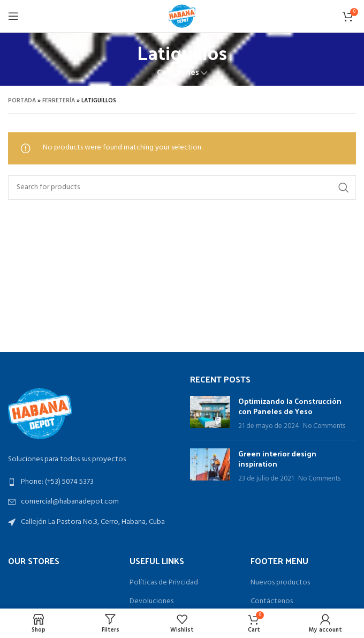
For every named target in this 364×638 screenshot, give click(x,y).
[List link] (91, 482)
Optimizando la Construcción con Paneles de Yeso (290, 406)
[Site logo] (182, 16)
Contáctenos (272, 602)
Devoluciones (151, 602)
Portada (22, 101)
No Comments (324, 426)
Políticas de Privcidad (164, 583)
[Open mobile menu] (13, 16)
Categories (178, 73)
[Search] (182, 187)
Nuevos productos (280, 583)
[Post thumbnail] (210, 414)
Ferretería (59, 101)
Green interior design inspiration (277, 459)
